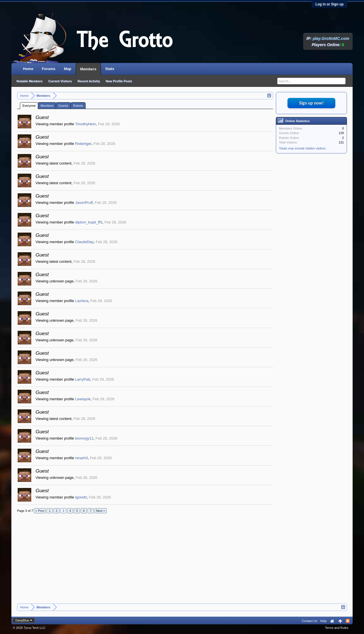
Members (47, 106)
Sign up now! (311, 103)
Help (323, 621)
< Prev (40, 511)
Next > (100, 511)
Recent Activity (89, 81)
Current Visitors (60, 81)
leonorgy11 (84, 438)
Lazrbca (82, 301)
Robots (78, 106)
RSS (348, 621)
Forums (49, 69)
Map (68, 69)
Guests (63, 106)
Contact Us (309, 621)
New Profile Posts (119, 81)
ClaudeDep (84, 242)
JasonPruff (84, 203)
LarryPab (83, 379)
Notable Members (30, 81)
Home (28, 69)
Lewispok (83, 399)
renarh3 (81, 458)
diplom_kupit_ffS (89, 222)
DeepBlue (22, 620)
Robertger (83, 144)
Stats (110, 69)
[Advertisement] (145, 561)
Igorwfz (81, 497)
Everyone (29, 106)
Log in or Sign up (329, 4)
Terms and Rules (337, 628)
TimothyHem (85, 124)
